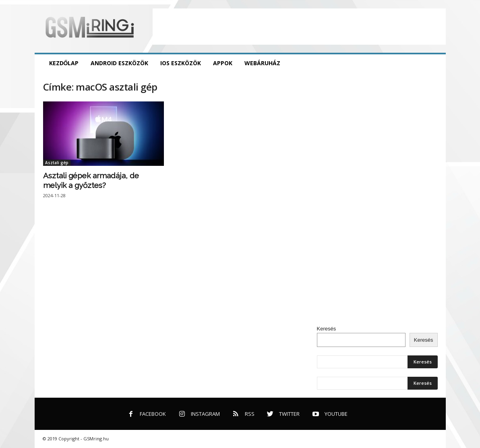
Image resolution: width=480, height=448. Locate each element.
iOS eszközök (181, 63)
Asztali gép (57, 163)
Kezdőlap (64, 63)
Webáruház (262, 63)
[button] (434, 63)
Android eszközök (119, 63)
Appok (223, 63)
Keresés (327, 329)
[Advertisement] (299, 27)
